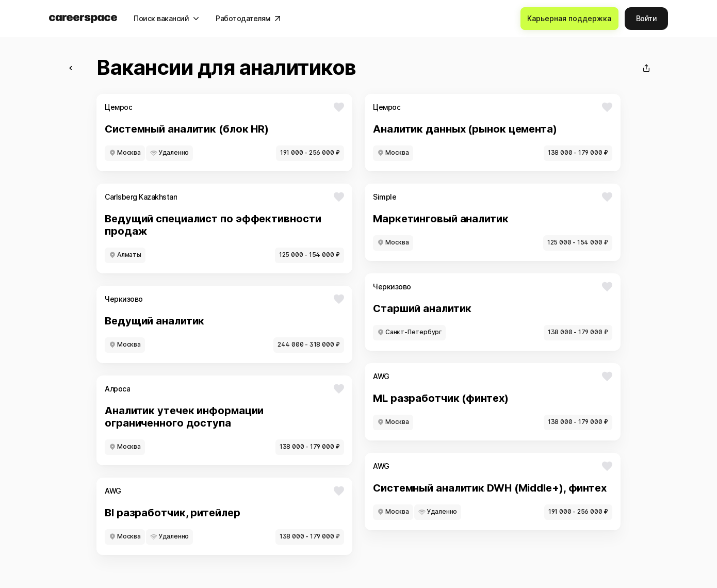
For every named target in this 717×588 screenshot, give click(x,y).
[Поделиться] (646, 68)
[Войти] (647, 19)
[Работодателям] (248, 19)
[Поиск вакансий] (166, 19)
